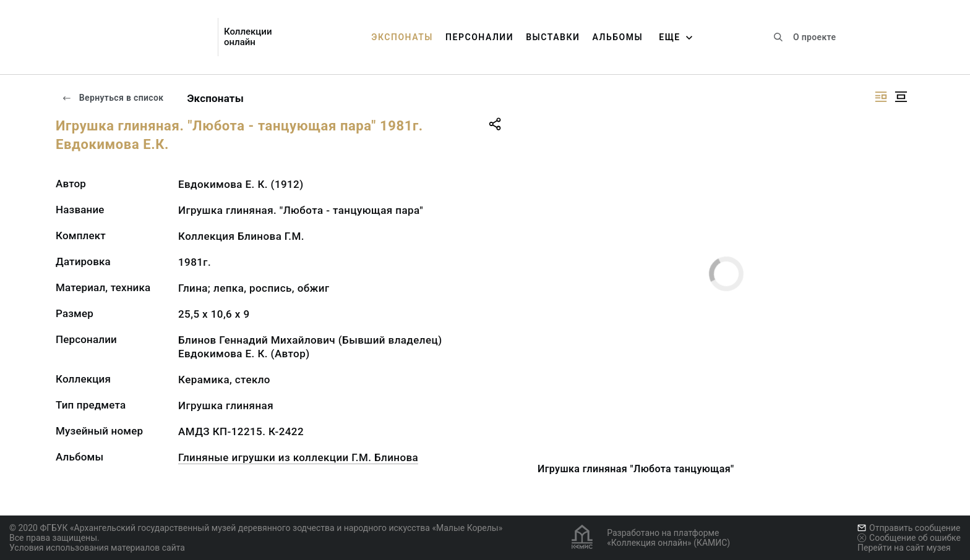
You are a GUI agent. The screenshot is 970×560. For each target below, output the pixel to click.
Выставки (553, 37)
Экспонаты (402, 37)
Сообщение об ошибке (909, 538)
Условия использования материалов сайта (97, 548)
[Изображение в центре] (901, 97)
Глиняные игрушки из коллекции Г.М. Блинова (298, 457)
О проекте (814, 37)
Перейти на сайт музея (904, 548)
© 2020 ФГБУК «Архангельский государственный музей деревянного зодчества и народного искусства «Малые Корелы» (256, 528)
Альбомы (617, 37)
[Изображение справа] (881, 97)
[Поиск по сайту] (778, 37)
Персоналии (479, 37)
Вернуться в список (113, 98)
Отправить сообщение (909, 528)
